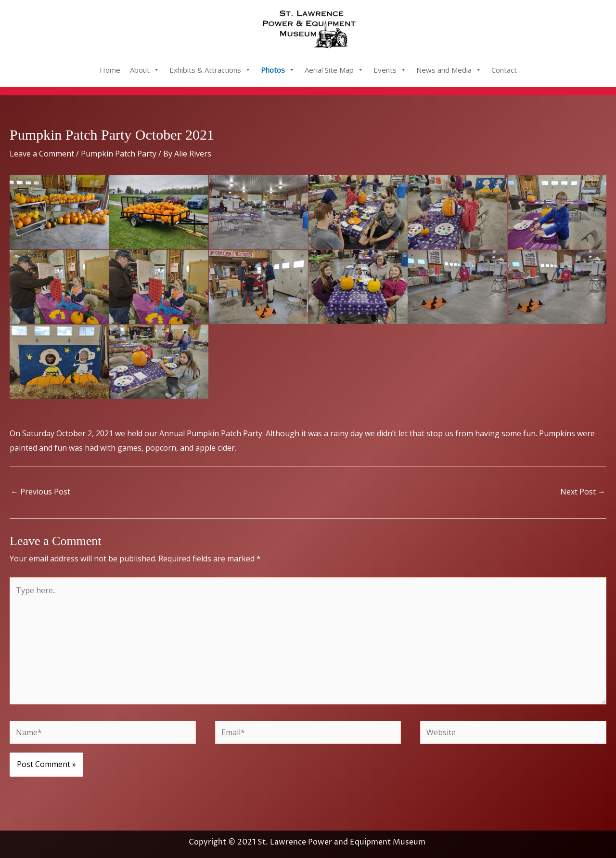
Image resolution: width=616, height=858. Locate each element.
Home (110, 70)
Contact (504, 70)
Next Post (583, 492)
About (145, 70)
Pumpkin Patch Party (119, 154)
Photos (278, 70)
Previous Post (40, 492)
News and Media (449, 70)
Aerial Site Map (334, 70)
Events (390, 70)
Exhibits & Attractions (210, 70)
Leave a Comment (42, 154)
